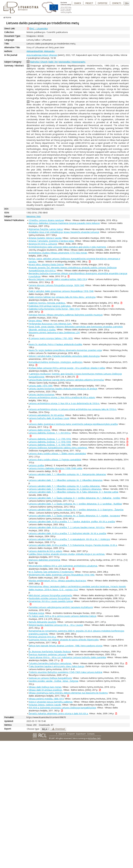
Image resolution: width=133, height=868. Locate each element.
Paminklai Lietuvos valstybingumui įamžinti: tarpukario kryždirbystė (61, 607)
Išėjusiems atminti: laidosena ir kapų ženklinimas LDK (54, 332)
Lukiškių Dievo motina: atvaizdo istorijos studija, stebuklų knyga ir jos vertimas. (67, 554)
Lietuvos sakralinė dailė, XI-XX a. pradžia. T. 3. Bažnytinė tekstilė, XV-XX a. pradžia (67, 533)
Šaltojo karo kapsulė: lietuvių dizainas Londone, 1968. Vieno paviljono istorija (65, 646)
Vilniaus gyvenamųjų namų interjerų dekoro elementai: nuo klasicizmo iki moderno (68, 693)
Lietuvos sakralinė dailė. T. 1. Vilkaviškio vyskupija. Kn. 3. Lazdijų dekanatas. (64, 486)
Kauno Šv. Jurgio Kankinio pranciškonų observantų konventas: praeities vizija (65, 350)
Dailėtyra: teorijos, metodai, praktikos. (47, 303)
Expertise (103, 3)
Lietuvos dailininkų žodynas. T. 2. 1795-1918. (50, 439)
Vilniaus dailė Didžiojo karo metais (45, 687)
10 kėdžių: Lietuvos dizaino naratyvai (46, 220)
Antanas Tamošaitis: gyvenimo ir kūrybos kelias (51, 241)
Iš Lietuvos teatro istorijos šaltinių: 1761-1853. (51, 338)
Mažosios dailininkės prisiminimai (44, 560)
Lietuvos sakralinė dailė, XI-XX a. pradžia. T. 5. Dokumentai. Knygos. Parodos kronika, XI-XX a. (73, 545)
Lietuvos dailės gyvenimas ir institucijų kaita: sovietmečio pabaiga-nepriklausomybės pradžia (73, 424)
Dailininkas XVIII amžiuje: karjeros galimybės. (50, 306)
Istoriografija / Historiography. (72, 62)
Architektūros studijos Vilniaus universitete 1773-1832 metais (58, 253)
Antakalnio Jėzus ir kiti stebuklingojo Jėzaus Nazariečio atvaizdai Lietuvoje (64, 232)
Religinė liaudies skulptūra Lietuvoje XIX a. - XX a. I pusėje (56, 625)
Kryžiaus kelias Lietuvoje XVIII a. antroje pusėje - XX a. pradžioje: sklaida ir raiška (67, 368)
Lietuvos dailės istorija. (40, 430)
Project (89, 3)
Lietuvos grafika (36, 465)
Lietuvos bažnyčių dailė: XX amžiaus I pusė (49, 418)
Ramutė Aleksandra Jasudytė (42, 622)
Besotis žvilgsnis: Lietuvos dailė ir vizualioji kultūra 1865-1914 (58, 279)
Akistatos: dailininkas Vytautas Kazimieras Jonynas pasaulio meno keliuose (64, 223)
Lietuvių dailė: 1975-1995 (41, 386)
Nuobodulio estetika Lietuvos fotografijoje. (49, 598)
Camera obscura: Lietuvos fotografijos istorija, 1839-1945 (56, 285)
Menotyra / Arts (34, 216)
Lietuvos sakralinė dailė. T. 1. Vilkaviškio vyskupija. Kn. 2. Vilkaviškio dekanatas (66, 480)
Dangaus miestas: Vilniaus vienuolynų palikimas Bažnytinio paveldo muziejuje (66, 315)
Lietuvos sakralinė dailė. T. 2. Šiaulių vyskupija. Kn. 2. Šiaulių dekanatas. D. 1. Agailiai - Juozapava (74, 516)
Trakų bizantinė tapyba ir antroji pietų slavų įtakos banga (56, 666)
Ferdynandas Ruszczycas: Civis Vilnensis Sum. (50, 324)
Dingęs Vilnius (35, 321)
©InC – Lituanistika (38, 29)
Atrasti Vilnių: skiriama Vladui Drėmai (46, 264)
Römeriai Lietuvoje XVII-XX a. (42, 637)
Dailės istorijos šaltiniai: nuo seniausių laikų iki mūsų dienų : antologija (62, 297)
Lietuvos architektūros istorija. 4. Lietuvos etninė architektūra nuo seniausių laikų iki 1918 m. (73, 409)
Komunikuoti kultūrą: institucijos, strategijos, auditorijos (56, 362)
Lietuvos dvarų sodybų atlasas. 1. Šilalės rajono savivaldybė (57, 453)
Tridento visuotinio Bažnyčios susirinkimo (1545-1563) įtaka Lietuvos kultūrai (65, 672)
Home (8, 17)
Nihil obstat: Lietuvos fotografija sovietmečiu (50, 595)
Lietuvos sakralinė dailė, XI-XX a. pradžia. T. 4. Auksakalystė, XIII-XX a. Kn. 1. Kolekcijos (69, 539)
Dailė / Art (53, 62)
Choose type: (33, 729)
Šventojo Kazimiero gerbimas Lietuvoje (48, 654)
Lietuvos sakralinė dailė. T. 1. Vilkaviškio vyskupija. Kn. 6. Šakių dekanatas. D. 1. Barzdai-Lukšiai (73, 492)
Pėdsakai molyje (36, 613)
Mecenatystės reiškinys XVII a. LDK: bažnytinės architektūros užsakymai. (63, 566)
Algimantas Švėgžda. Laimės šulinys (46, 229)
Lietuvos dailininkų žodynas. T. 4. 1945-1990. (50, 445)
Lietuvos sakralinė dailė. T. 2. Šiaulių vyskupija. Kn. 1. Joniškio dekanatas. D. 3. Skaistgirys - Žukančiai (76, 510)
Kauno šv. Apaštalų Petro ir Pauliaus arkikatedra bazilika (55, 344)
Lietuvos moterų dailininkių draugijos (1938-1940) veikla (55, 468)
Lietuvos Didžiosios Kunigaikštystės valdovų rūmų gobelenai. (58, 448)
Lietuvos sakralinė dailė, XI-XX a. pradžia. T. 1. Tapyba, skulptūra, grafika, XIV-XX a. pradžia (72, 521)
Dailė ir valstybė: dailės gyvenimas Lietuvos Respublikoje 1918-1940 (61, 291)
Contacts (117, 3)
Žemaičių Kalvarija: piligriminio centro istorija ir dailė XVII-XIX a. (58, 713)
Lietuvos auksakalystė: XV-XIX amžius (46, 415)
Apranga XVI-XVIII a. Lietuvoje (43, 244)
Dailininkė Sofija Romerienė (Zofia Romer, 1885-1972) (54, 309)
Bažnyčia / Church (39, 62)
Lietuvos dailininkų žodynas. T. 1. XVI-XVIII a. (50, 433)
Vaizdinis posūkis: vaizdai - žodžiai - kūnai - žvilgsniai (53, 681)
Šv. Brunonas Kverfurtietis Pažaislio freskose (50, 651)
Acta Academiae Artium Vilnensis (42, 55)
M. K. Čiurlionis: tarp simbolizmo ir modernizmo (51, 572)
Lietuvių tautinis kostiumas (42, 394)
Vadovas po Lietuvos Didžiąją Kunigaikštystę (50, 678)
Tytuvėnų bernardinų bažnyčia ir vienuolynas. (50, 663)
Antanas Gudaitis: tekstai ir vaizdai (45, 238)
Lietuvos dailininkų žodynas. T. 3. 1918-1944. (50, 442)
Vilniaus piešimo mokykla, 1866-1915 (46, 699)
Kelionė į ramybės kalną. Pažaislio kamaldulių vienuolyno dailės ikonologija (64, 356)
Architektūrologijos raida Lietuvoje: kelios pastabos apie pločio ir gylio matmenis (67, 247)
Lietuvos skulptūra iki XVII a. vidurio (45, 551)
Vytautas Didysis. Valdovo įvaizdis (45, 705)
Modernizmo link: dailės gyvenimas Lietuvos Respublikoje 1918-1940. (62, 575)
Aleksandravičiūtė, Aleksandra (40, 51)
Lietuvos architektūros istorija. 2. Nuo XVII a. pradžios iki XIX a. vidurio (62, 397)
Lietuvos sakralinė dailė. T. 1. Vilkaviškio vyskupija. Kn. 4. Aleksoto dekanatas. (65, 489)
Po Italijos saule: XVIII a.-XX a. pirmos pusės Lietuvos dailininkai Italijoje (62, 616)
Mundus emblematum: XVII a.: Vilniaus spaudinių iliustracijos (57, 581)
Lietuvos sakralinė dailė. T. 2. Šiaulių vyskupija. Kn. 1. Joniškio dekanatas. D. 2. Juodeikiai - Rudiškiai (75, 504)
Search (77, 3)
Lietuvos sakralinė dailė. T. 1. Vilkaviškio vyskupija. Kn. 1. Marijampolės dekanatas (67, 474)
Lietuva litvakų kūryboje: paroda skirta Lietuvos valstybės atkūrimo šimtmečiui (66, 380)
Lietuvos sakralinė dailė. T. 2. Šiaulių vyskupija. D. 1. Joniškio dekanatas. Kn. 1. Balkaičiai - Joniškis (74, 498)
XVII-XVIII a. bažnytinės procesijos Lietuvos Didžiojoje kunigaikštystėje (62, 708)
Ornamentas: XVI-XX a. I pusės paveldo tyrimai (51, 601)
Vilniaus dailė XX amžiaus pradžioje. (45, 690)
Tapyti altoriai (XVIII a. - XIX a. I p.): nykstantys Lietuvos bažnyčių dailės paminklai (67, 657)
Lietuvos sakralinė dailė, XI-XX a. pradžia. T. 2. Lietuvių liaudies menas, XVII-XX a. (67, 527)
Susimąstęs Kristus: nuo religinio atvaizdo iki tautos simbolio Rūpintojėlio (64, 640)
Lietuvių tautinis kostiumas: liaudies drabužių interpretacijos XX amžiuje (63, 389)
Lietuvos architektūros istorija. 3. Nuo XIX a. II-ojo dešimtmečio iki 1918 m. (64, 403)
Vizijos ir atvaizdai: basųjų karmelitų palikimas (51, 702)
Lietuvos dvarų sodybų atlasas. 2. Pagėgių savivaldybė (55, 459)
